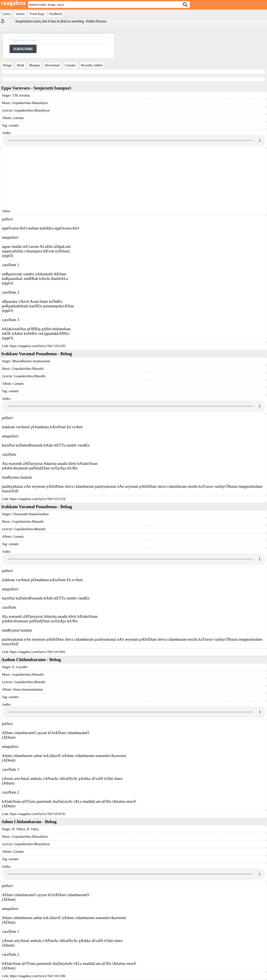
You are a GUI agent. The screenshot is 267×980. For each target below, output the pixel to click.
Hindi (20, 65)
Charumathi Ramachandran (31, 514)
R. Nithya (19, 829)
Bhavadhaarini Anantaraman (31, 361)
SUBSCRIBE (23, 49)
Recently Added (92, 65)
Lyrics (7, 14)
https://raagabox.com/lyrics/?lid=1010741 (38, 814)
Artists (20, 14)
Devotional (52, 65)
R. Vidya (32, 829)
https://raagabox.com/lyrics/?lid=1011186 (38, 976)
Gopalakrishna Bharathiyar (30, 103)
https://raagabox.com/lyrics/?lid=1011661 (38, 652)
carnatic (14, 125)
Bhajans (35, 65)
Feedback (56, 14)
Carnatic (70, 65)
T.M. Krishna (21, 95)
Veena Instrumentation (28, 689)
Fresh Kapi (37, 14)
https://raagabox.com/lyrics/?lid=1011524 (38, 499)
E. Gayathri (20, 667)
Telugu (7, 65)
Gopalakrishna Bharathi (28, 369)
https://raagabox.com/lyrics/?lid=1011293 (38, 346)
